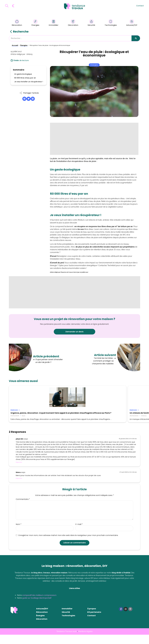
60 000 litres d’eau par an (25, 78)
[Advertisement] (94, 139)
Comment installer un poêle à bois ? (117, 413)
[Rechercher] (136, 38)
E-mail (79, 534)
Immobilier (54, 23)
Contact (140, 6)
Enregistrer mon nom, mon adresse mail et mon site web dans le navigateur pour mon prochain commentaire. (67, 545)
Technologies (111, 23)
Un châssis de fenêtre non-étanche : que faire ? (73, 414)
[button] (24, 99)
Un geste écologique (23, 74)
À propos (92, 618)
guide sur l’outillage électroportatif (37, 607)
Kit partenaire (94, 621)
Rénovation (17, 23)
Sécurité (91, 23)
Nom (19, 534)
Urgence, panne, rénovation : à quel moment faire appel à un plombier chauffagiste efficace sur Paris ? (28, 415)
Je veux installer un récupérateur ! (29, 82)
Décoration (73, 23)
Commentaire (23, 509)
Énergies (35, 23)
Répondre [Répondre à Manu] (19, 488)
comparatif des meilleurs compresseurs (39, 605)
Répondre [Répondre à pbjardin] (19, 472)
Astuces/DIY (132, 23)
